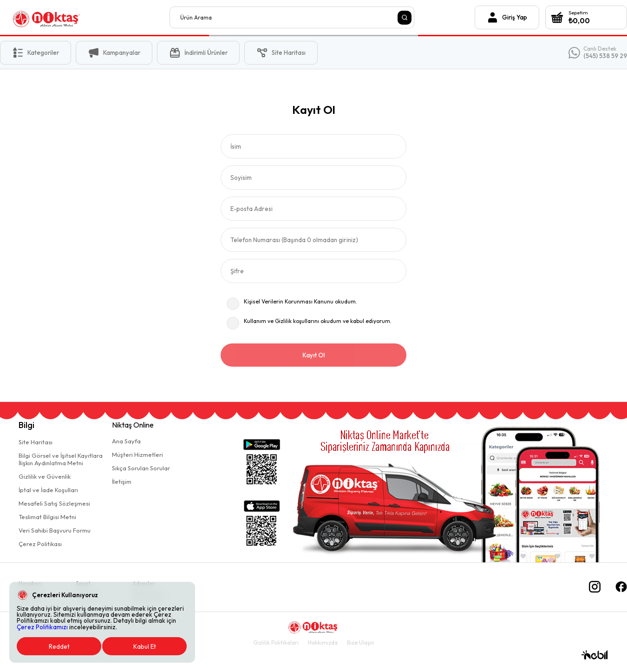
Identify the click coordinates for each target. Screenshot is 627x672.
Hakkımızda (323, 642)
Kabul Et (145, 646)
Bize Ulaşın (361, 642)
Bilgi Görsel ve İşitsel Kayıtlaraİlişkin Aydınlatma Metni (61, 459)
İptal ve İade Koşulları (48, 490)
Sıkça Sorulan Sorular (141, 468)
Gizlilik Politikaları (276, 642)
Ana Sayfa (126, 441)
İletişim (122, 481)
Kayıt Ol (313, 355)
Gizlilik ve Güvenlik (45, 476)
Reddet (59, 646)
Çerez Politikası (40, 544)
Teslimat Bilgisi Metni (47, 517)
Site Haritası (36, 442)
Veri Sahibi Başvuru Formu (55, 530)
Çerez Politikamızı (42, 627)
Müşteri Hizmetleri (137, 455)
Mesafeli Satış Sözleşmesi (54, 503)
